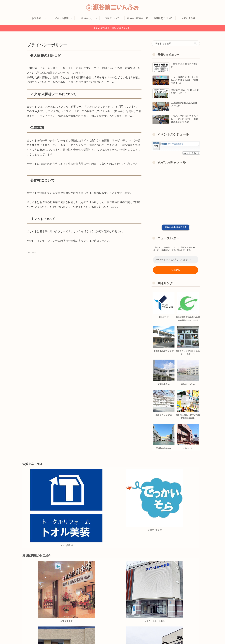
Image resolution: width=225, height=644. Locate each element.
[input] (176, 43)
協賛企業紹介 (156, 635)
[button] (195, 43)
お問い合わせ (194, 635)
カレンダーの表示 (191, 153)
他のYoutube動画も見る (176, 227)
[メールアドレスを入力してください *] (176, 260)
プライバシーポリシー (175, 635)
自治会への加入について (136, 635)
